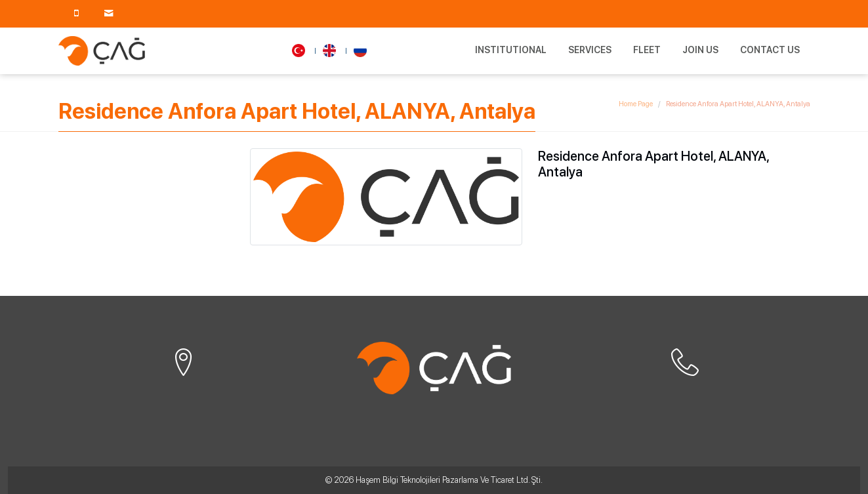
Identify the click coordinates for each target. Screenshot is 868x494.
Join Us (700, 50)
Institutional (511, 50)
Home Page (636, 104)
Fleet (647, 50)
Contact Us (770, 50)
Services (590, 50)
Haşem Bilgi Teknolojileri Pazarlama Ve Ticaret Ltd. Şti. (449, 480)
